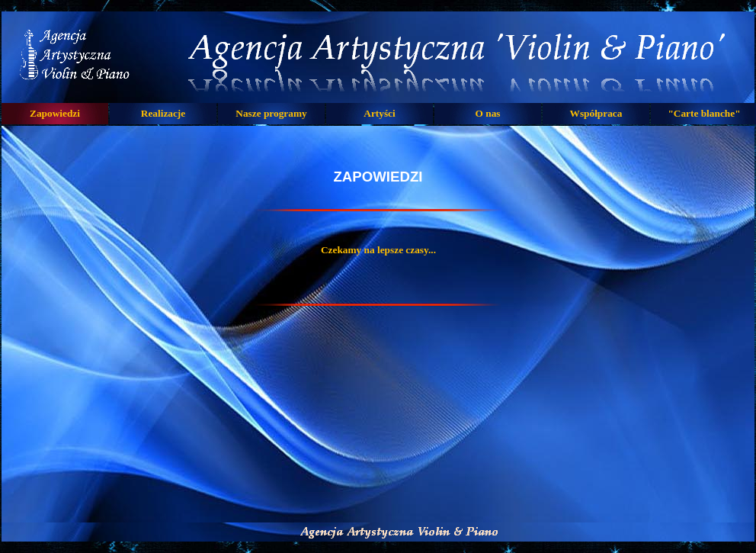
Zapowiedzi (55, 113)
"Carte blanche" (704, 113)
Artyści (379, 113)
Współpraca (596, 113)
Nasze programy (271, 113)
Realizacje (163, 113)
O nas (488, 113)
